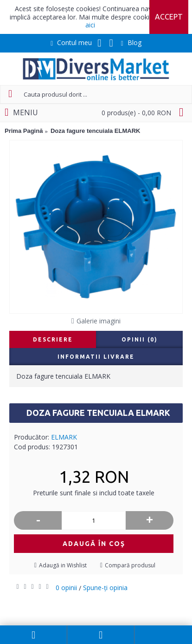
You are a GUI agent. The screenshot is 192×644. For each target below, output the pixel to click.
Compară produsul (130, 565)
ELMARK (64, 437)
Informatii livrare (96, 357)
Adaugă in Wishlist (63, 565)
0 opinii (66, 588)
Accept (169, 17)
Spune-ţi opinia (105, 588)
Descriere (53, 339)
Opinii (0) (140, 339)
